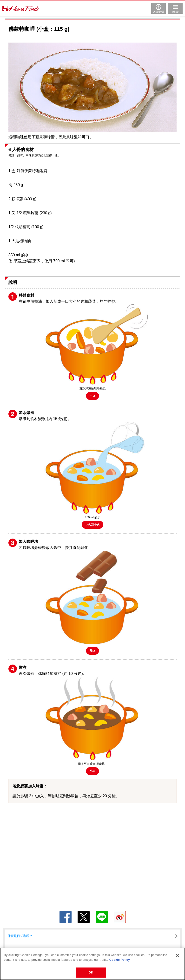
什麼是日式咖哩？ (20, 936)
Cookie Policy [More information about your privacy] (120, 960)
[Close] (177, 955)
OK (91, 972)
